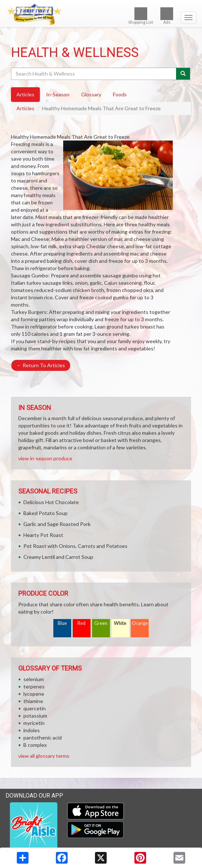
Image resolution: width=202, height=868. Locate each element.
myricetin (34, 723)
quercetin (35, 708)
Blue (62, 623)
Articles (25, 108)
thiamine (33, 701)
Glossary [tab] (91, 94)
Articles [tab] (25, 94)
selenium (34, 679)
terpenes (34, 686)
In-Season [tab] (58, 94)
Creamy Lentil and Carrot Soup (58, 557)
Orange (140, 623)
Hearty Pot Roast (43, 535)
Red (81, 623)
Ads (167, 16)
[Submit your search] (183, 74)
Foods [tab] (120, 94)
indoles (32, 730)
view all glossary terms (44, 756)
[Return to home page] (101, 14)
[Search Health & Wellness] (94, 74)
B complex (35, 745)
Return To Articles (41, 365)
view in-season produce (45, 458)
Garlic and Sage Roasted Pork (57, 524)
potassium (35, 716)
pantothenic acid (43, 738)
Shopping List (141, 16)
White (120, 623)
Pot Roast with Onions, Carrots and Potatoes (75, 546)
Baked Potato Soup (45, 513)
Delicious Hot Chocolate (51, 502)
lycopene (34, 694)
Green (101, 623)
